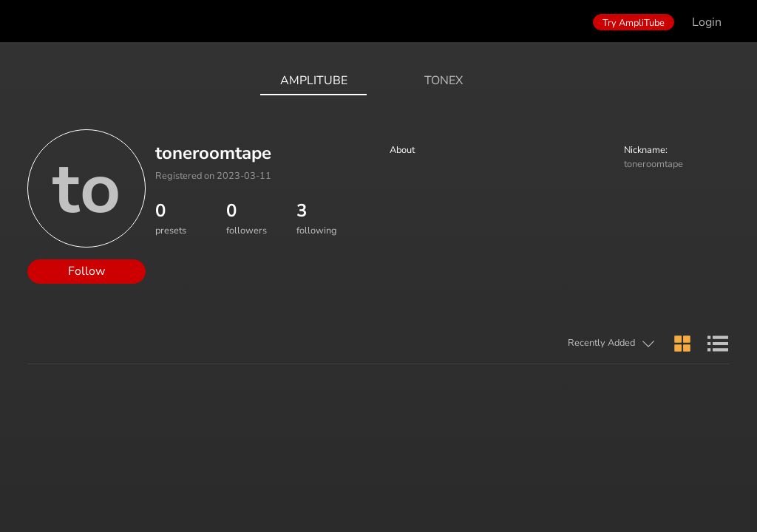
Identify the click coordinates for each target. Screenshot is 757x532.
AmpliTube (314, 81)
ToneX (444, 81)
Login (707, 22)
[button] (544, 344)
